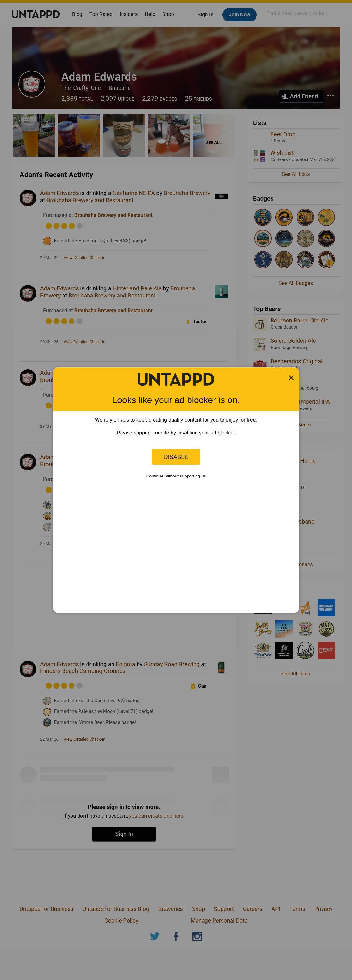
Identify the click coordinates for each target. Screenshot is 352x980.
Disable (176, 457)
